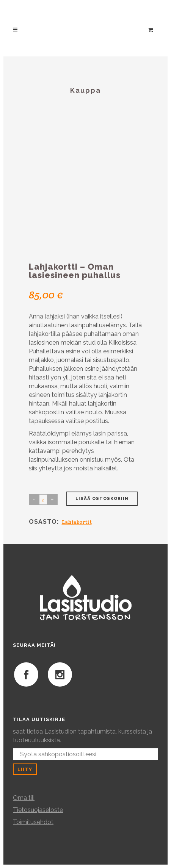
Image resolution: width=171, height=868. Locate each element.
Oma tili (24, 798)
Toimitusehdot (33, 822)
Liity (25, 769)
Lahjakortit (77, 522)
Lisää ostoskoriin (102, 499)
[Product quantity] (43, 500)
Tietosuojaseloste (38, 810)
